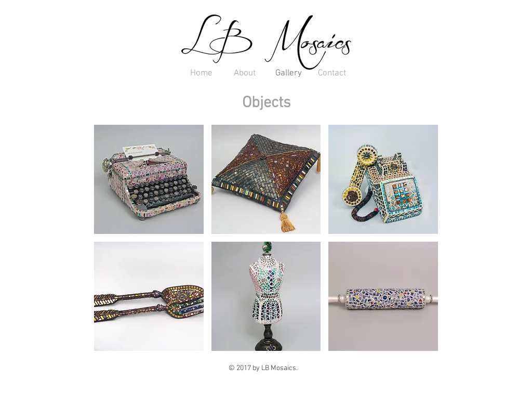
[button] (149, 179)
